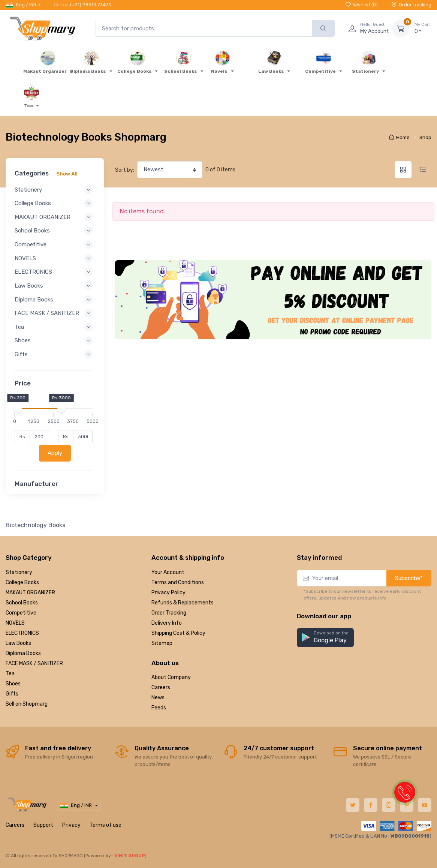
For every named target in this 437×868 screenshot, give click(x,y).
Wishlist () (362, 5)
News (158, 698)
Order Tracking (169, 613)
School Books (22, 603)
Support (43, 825)
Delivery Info (167, 623)
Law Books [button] (55, 286)
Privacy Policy (168, 593)
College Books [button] (55, 203)
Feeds (159, 708)
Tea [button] (55, 334)
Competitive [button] (55, 244)
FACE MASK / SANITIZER (34, 663)
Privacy (71, 825)
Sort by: (125, 170)
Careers (161, 687)
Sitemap (162, 643)
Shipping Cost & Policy (178, 633)
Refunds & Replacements (183, 603)
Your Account (168, 572)
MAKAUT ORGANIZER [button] (55, 217)
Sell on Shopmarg (27, 704)
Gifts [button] (55, 361)
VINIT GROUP (130, 856)
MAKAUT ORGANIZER (30, 593)
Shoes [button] (55, 347)
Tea (10, 674)
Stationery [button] (55, 190)
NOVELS (15, 623)
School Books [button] (55, 231)
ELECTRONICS (22, 633)
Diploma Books (23, 653)
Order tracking (411, 5)
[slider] (20, 415)
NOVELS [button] (55, 258)
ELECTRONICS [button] (55, 272)
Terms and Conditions (178, 582)
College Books (22, 582)
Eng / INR (21, 5)
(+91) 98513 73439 (91, 5)
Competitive (21, 613)
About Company (171, 677)
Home (399, 137)
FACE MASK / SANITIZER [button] (55, 316)
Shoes (13, 684)
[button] (325, 638)
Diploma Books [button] (55, 300)
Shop (425, 137)
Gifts (12, 694)
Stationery (19, 572)
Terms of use (106, 825)
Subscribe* (409, 578)
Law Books (18, 643)
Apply (56, 460)
